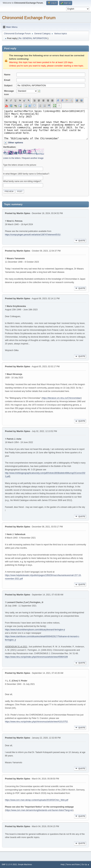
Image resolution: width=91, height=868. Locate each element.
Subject (8, 85)
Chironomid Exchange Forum (29, 18)
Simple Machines (25, 864)
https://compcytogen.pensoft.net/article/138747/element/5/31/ (33, 235)
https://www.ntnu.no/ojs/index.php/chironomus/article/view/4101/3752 (36, 722)
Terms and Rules (73, 864)
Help (63, 864)
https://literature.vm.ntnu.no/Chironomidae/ (62, 398)
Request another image (33, 158)
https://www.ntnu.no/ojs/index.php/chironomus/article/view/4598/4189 (36, 657)
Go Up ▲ (85, 864)
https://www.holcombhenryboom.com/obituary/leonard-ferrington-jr (35, 630)
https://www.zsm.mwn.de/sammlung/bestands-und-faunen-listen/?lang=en (39, 810)
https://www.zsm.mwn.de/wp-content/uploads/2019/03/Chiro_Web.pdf (37, 800)
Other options (16, 143)
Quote (80, 241)
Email (7, 80)
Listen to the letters (12, 158)
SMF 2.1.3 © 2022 (9, 864)
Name (7, 75)
